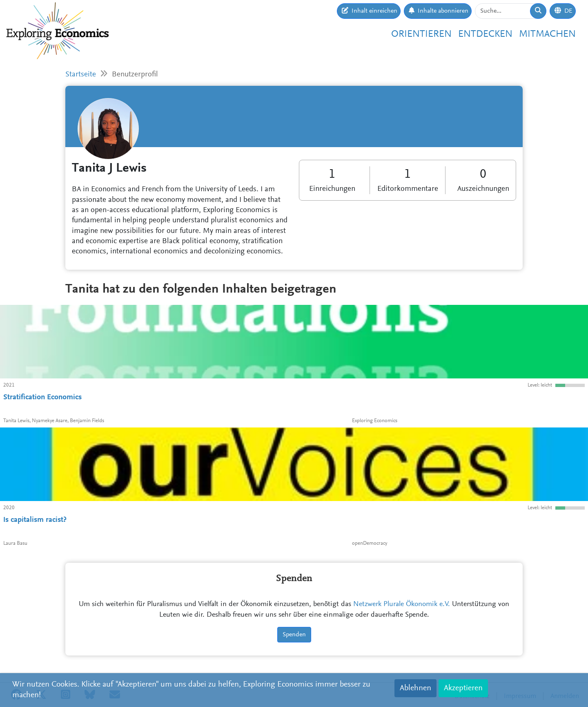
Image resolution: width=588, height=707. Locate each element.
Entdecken (485, 34)
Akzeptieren (463, 688)
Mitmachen (547, 34)
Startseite (81, 75)
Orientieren (421, 34)
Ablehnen (415, 688)
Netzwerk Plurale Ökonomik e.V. (402, 604)
